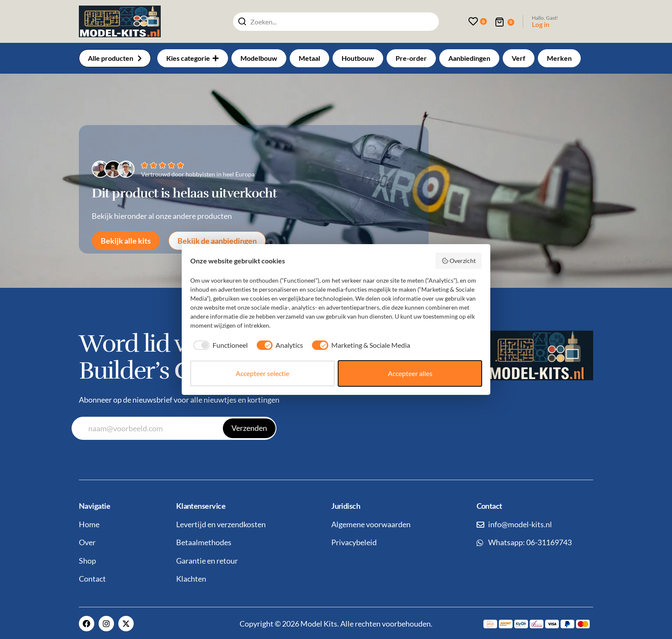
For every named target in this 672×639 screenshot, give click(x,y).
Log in (541, 24)
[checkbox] (219, 345)
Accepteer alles (410, 373)
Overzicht (459, 261)
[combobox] (336, 22)
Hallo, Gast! (545, 18)
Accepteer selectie (262, 373)
